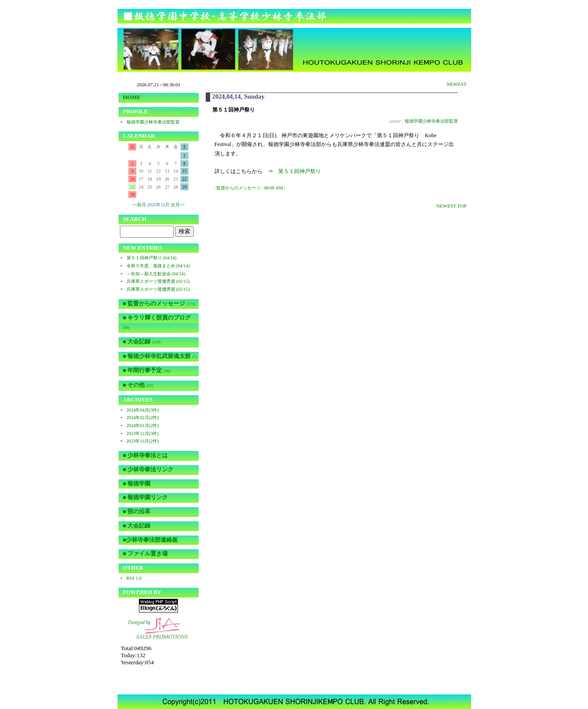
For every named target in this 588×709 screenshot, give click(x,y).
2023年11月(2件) (143, 441)
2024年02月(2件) (143, 418)
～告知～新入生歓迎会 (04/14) (156, 274)
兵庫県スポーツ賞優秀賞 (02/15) (158, 281)
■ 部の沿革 (137, 512)
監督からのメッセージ (238, 188)
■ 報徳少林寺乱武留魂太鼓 (160, 356)
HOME (132, 97)
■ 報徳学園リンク (146, 497)
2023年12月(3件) (143, 433)
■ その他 (138, 385)
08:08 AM (273, 188)
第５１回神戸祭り (300, 171)
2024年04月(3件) (143, 410)
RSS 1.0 (134, 578)
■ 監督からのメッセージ (159, 304)
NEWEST (456, 84)
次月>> (178, 205)
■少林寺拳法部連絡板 (151, 540)
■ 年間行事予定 (147, 370)
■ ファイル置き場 (146, 554)
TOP (462, 206)
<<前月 (139, 205)
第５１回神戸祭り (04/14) (152, 258)
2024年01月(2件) (143, 426)
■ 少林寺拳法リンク (148, 470)
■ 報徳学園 (137, 484)
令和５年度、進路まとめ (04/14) (158, 266)
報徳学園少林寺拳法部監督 (431, 121)
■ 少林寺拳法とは (146, 455)
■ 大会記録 (142, 342)
